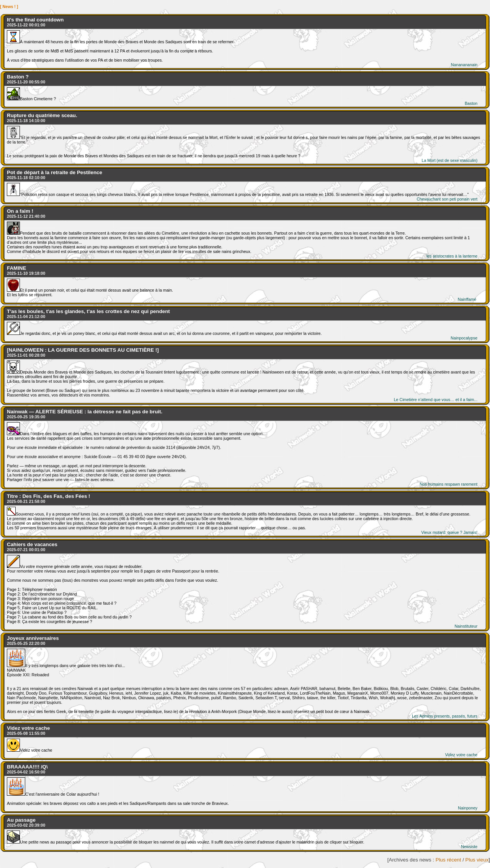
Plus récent (448, 860)
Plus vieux (477, 860)
